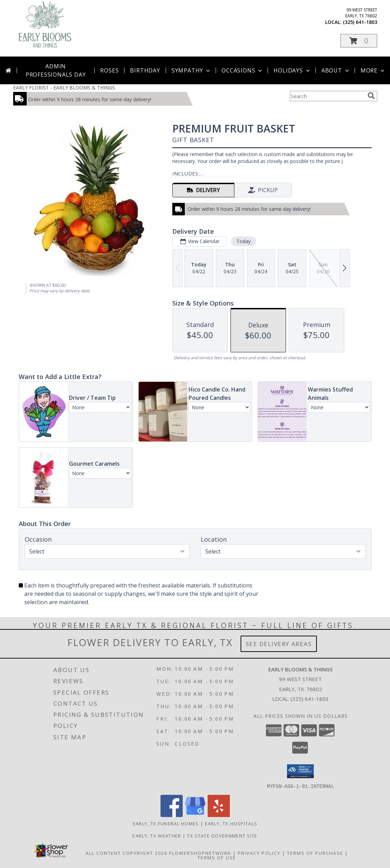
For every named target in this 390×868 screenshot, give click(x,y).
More (373, 70)
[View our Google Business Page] (195, 815)
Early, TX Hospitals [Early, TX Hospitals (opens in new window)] (231, 823)
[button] (359, 41)
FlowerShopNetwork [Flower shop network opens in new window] (200, 853)
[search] (371, 96)
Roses (109, 70)
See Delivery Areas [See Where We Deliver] (279, 644)
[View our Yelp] (219, 815)
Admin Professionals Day (56, 70)
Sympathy (192, 70)
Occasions (242, 70)
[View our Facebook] (172, 815)
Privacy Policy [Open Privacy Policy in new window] (259, 853)
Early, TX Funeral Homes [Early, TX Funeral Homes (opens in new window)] (166, 823)
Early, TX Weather (157, 835)
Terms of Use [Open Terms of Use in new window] (217, 857)
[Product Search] (327, 96)
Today (243, 241)
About (336, 70)
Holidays (292, 70)
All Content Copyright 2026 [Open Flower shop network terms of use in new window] (127, 853)
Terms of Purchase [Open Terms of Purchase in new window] (315, 853)
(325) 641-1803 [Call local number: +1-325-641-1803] (360, 22)
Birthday (145, 70)
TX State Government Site (222, 835)
